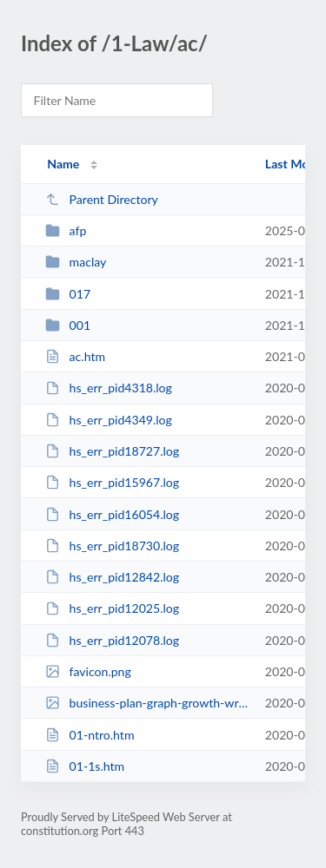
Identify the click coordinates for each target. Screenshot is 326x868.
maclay (76, 262)
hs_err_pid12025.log (112, 608)
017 (68, 294)
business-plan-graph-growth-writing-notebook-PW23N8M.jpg (147, 703)
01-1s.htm (85, 766)
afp (66, 230)
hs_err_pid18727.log (112, 451)
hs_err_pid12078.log (112, 640)
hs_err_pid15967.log (112, 482)
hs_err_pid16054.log (112, 514)
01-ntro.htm (90, 735)
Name (63, 164)
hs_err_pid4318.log (109, 388)
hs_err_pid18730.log (112, 546)
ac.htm (75, 356)
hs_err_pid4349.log (109, 420)
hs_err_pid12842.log (112, 577)
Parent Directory (102, 199)
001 (68, 325)
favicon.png (88, 671)
